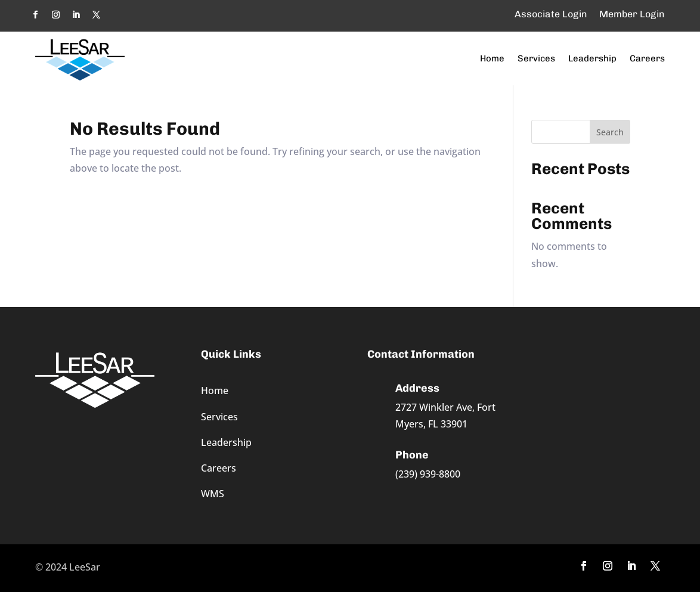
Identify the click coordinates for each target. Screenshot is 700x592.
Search (610, 132)
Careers (647, 58)
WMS (213, 494)
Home (492, 58)
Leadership (592, 58)
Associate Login (551, 14)
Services (536, 58)
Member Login (632, 14)
